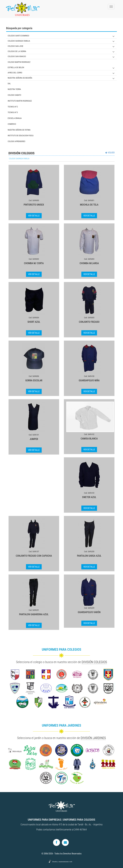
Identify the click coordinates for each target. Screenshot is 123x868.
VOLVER (110, 153)
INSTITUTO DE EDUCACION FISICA (21, 136)
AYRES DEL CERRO (15, 73)
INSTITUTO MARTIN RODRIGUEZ (20, 101)
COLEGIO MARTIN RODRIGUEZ (19, 62)
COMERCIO (12, 124)
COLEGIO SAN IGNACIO (17, 56)
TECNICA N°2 (13, 107)
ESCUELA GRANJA (15, 118)
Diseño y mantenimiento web (62, 862)
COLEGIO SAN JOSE (15, 46)
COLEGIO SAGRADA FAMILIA (19, 41)
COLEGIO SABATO (14, 95)
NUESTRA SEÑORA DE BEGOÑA (20, 78)
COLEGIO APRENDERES (16, 141)
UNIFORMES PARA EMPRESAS (44, 820)
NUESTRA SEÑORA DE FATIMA (19, 130)
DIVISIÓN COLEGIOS (94, 662)
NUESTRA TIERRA (14, 89)
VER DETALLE (34, 216)
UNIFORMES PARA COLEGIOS (79, 820)
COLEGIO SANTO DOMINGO (18, 36)
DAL (9, 84)
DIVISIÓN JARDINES (93, 738)
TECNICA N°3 (13, 112)
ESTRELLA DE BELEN (16, 67)
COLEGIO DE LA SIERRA (17, 51)
